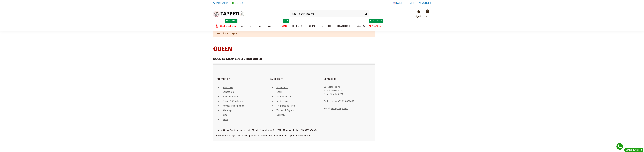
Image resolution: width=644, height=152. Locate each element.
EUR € (412, 3)
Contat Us (228, 92)
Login (279, 92)
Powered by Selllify (261, 136)
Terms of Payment (286, 110)
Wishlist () (425, 3)
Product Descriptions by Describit (292, 136)
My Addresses (284, 97)
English (399, 3)
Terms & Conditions (233, 101)
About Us (228, 87)
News (225, 119)
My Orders (282, 87)
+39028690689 (222, 3)
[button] (343, 26)
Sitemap (227, 110)
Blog (225, 115)
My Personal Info (286, 106)
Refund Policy (230, 97)
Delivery (281, 115)
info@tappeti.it (339, 109)
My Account (283, 101)
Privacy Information (234, 106)
